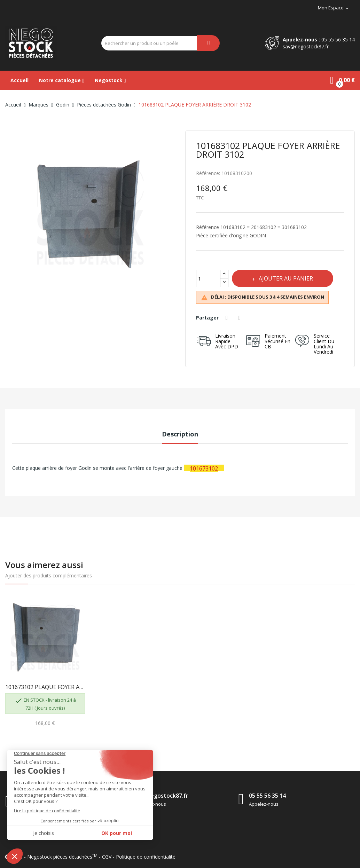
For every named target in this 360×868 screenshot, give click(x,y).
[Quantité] (208, 278)
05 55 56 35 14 (338, 40)
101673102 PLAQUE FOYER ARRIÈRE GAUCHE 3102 (45, 687)
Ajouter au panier (286, 278)
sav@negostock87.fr (306, 46)
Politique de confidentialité (146, 857)
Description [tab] (180, 434)
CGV (107, 857)
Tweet (241, 318)
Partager (228, 318)
